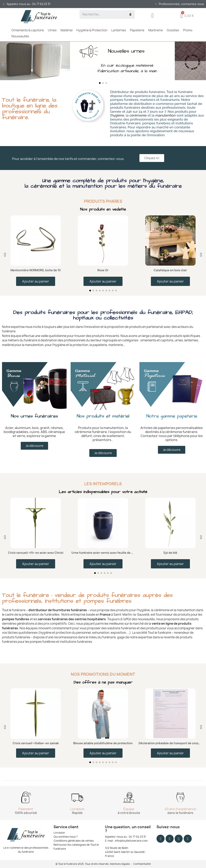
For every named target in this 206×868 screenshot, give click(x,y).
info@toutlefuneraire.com (131, 841)
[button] (3, 64)
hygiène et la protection (71, 345)
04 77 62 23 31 (137, 837)
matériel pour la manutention (23, 345)
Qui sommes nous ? (66, 837)
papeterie (100, 345)
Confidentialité (142, 864)
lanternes (191, 340)
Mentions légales (120, 864)
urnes (179, 340)
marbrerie (116, 345)
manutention (165, 115)
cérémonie (138, 115)
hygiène (118, 115)
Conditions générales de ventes (74, 841)
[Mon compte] (153, 16)
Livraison (59, 833)
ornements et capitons (157, 340)
